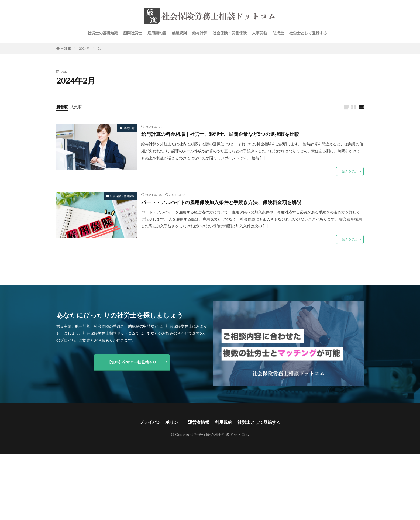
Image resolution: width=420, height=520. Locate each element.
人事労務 (260, 33)
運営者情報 (199, 422)
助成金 (278, 33)
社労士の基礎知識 (103, 33)
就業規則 (179, 33)
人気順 (76, 107)
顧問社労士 (133, 33)
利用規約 (223, 422)
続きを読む (350, 171)
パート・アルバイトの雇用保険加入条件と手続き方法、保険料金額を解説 (221, 202)
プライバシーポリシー (161, 422)
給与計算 (200, 33)
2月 (100, 48)
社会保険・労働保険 (230, 33)
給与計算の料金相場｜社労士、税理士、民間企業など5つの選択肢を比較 (220, 134)
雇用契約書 (157, 33)
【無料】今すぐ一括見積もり (132, 362)
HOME (66, 48)
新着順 (62, 107)
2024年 (84, 48)
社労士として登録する (308, 33)
